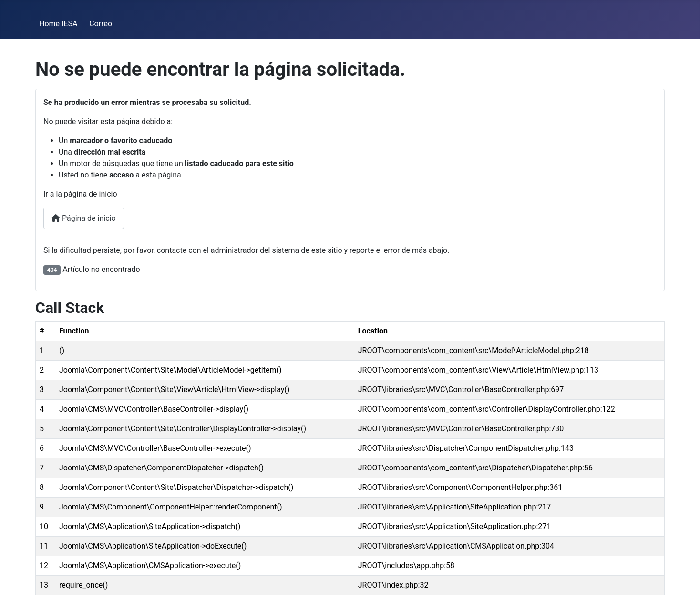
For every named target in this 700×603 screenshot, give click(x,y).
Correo (101, 24)
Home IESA (58, 24)
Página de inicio (84, 218)
